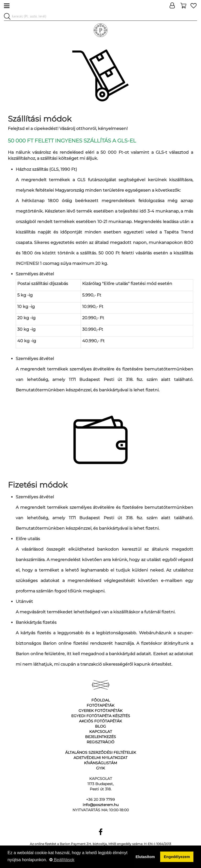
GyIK (100, 768)
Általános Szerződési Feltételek (101, 752)
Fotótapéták (100, 705)
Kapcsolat (101, 732)
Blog (100, 726)
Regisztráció (100, 742)
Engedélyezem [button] (177, 857)
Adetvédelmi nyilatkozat (100, 758)
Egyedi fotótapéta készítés (101, 716)
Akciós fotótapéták (100, 721)
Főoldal (101, 700)
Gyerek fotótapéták (100, 711)
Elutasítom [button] (145, 857)
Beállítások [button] (62, 860)
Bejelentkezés (100, 737)
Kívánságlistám (100, 763)
